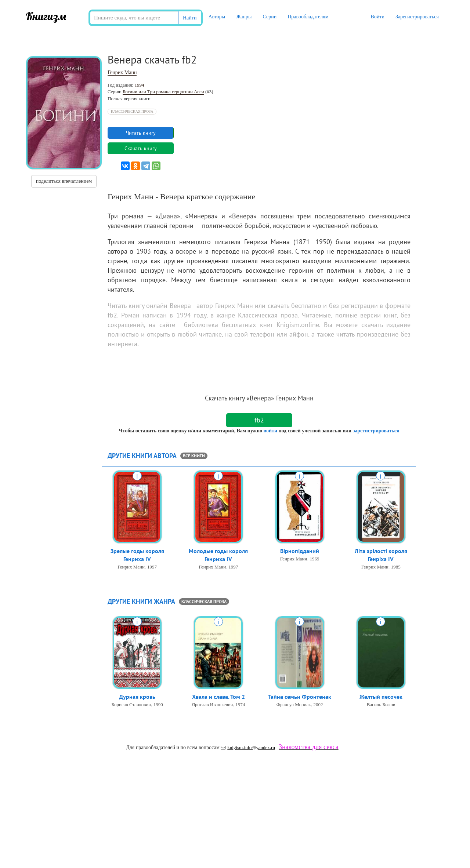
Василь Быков (381, 705)
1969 (314, 559)
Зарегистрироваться (417, 17)
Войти (377, 17)
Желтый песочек (381, 697)
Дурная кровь (137, 697)
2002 (318, 705)
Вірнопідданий (300, 551)
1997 (152, 568)
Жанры (244, 17)
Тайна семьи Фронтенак (300, 697)
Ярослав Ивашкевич (212, 705)
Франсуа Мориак (294, 705)
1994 (139, 85)
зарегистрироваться (376, 431)
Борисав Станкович (131, 705)
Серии (270, 17)
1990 (158, 705)
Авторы (217, 17)
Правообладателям (308, 17)
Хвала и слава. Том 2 (218, 697)
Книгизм (46, 16)
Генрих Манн (122, 72)
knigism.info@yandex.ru (248, 747)
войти (270, 431)
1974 (240, 705)
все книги (194, 456)
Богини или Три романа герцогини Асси (163, 92)
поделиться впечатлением (64, 181)
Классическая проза (132, 111)
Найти (190, 18)
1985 (396, 568)
